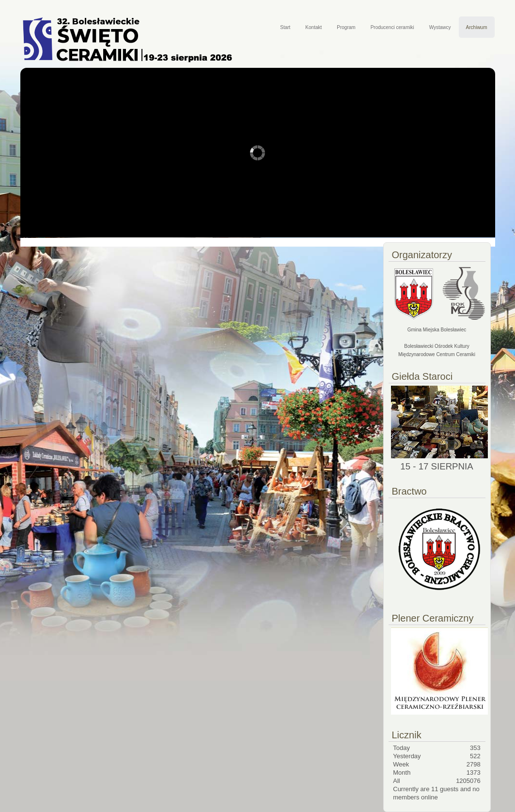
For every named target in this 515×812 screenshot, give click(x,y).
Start (285, 27)
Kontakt (313, 27)
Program (346, 27)
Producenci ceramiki (392, 27)
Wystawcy (440, 27)
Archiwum (477, 27)
